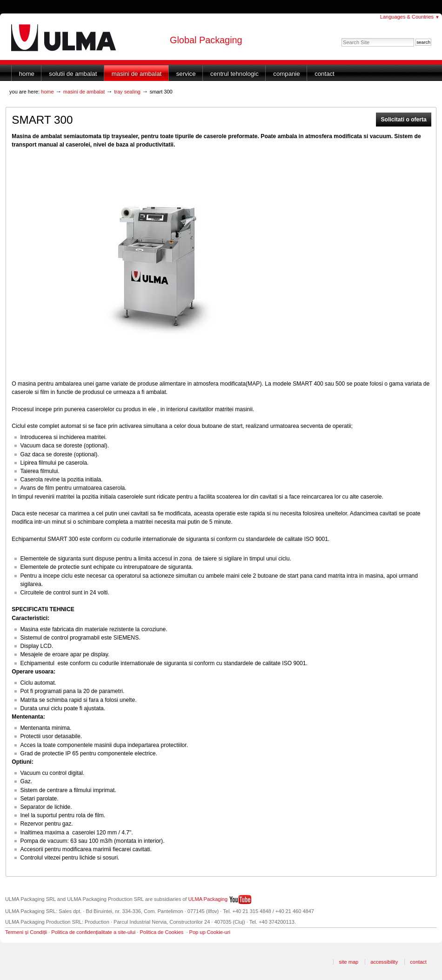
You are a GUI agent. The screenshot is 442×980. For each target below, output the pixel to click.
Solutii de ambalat (73, 74)
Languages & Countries (410, 17)
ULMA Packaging (208, 899)
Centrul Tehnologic (234, 74)
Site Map (348, 962)
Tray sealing (127, 92)
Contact (325, 74)
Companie (286, 74)
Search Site (341, 38)
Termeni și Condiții (26, 932)
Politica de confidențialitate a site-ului (93, 932)
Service (186, 74)
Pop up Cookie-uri (210, 932)
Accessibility (384, 962)
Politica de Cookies (161, 932)
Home (27, 74)
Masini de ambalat (137, 74)
